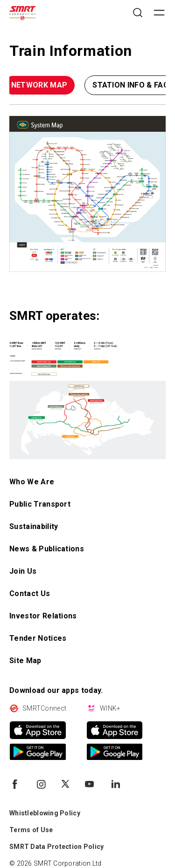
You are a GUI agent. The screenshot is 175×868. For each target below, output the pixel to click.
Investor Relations (43, 616)
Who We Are (32, 482)
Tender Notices (38, 638)
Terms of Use (31, 830)
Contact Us (30, 593)
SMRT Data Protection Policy (57, 847)
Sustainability (34, 526)
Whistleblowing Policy (45, 813)
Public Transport (40, 504)
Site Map (25, 661)
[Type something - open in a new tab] (87, 194)
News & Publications (47, 549)
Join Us (23, 571)
